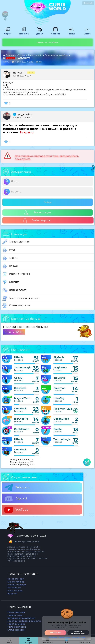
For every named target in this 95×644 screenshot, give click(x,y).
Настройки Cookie (17, 627)
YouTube (16, 510)
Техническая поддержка (21, 298)
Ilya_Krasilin (23, 115)
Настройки (53, 637)
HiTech (18, 357)
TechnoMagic (35, 55)
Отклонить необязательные (78, 633)
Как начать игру (16, 579)
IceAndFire (21, 419)
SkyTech (59, 357)
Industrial (59, 378)
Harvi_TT (18, 73)
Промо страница (16, 612)
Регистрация (37, 213)
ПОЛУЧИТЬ (14, 332)
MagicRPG (60, 368)
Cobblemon (22, 429)
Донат (39, 33)
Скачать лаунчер (16, 242)
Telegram (17, 487)
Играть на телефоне (47, 42)
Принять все (55, 633)
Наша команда (15, 591)
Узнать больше (64, 637)
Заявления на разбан (57, 55)
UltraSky (59, 398)
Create (58, 429)
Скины (10, 258)
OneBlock (20, 409)
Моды (9, 250)
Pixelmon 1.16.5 (63, 409)
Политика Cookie (78, 637)
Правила (24, 33)
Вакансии (12, 594)
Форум (7, 33)
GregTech (20, 388)
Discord (16, 499)
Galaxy (18, 378)
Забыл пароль (37, 220)
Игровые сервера (17, 585)
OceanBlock (61, 419)
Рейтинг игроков (16, 274)
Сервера (55, 33)
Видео (86, 33)
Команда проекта (16, 306)
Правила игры (15, 615)
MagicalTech (22, 398)
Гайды (70, 33)
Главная (9, 55)
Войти (48, 202)
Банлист (11, 282)
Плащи (10, 266)
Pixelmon (59, 388)
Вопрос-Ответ (14, 290)
